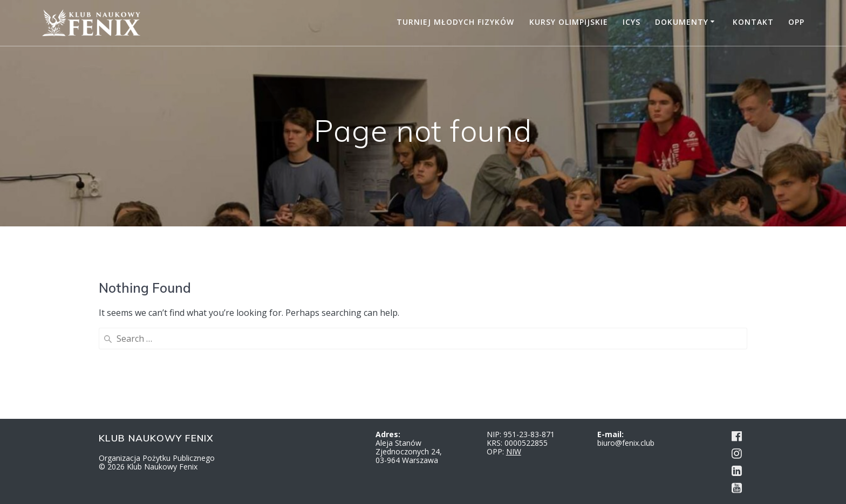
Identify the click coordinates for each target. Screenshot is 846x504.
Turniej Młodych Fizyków (455, 22)
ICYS (632, 22)
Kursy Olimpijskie (569, 22)
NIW (514, 451)
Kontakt (753, 22)
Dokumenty (682, 22)
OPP (796, 22)
